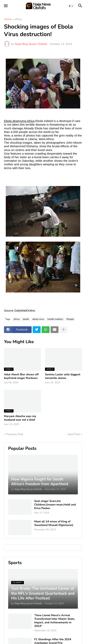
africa (18, 19)
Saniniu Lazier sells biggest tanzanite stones (63, 376)
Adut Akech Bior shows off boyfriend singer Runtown (21, 376)
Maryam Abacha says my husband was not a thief (20, 418)
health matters (55, 319)
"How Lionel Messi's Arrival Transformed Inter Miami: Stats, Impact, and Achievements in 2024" (55, 621)
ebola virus (38, 319)
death (26, 319)
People (70, 319)
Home (8, 19)
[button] (5, 6)
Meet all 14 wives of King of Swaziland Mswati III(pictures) (54, 523)
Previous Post (15, 434)
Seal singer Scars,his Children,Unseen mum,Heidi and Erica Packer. (55, 505)
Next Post (74, 434)
